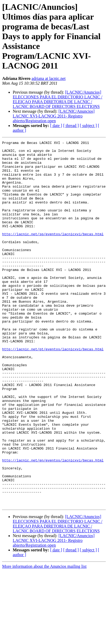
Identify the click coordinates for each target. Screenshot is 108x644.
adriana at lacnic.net (49, 78)
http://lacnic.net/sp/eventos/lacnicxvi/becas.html (53, 253)
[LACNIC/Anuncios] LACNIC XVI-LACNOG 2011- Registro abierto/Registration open (54, 116)
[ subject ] (88, 126)
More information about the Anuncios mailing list (44, 639)
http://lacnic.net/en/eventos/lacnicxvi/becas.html (53, 524)
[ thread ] (71, 126)
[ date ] (56, 126)
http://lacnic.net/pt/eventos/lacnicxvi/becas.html (53, 391)
